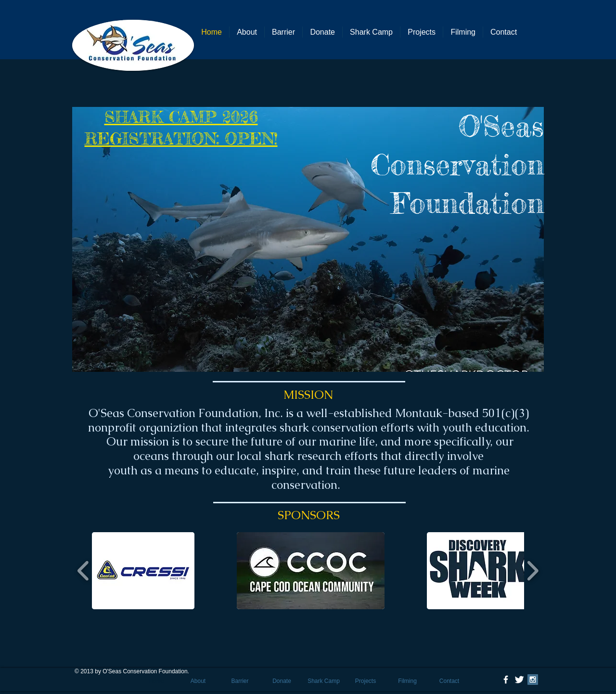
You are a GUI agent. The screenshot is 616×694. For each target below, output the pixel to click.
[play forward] (533, 571)
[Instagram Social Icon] (533, 680)
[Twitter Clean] (519, 680)
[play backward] (83, 571)
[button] (308, 239)
